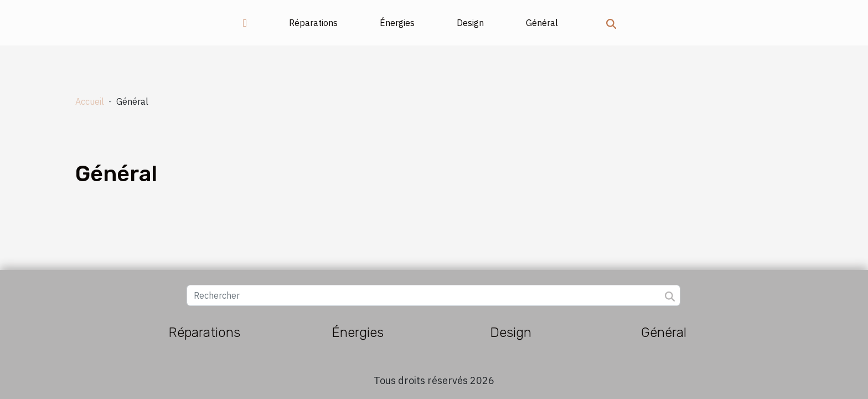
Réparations (313, 23)
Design (470, 23)
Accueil (90, 101)
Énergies (397, 23)
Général (542, 23)
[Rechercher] (433, 295)
